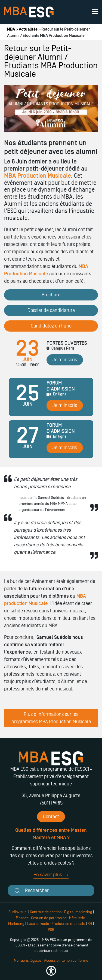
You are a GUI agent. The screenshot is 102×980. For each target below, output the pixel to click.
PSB (51, 930)
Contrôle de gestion (46, 912)
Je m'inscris (65, 360)
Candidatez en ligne (51, 326)
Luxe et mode (38, 924)
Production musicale (68, 924)
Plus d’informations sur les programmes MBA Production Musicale (51, 718)
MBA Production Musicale (38, 176)
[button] (51, 971)
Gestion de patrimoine (48, 918)
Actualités (28, 29)
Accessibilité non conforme (66, 960)
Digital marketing (78, 912)
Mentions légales (28, 960)
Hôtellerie (77, 918)
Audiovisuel (18, 912)
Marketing (16, 924)
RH (90, 924)
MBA (11, 29)
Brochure (51, 295)
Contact (51, 817)
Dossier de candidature (51, 310)
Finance (22, 918)
